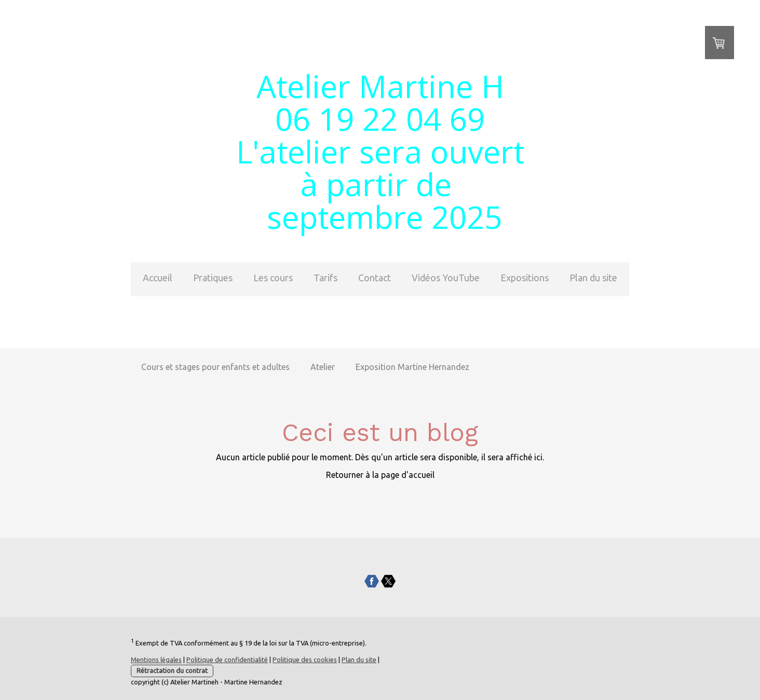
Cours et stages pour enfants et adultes (215, 367)
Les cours (273, 278)
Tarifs (325, 278)
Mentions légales (156, 660)
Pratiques (213, 278)
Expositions (525, 278)
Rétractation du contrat (172, 670)
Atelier (323, 367)
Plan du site (593, 278)
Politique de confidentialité (227, 660)
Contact (375, 278)
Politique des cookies (305, 660)
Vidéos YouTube (446, 278)
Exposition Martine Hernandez (412, 367)
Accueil (158, 278)
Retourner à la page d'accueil (380, 475)
